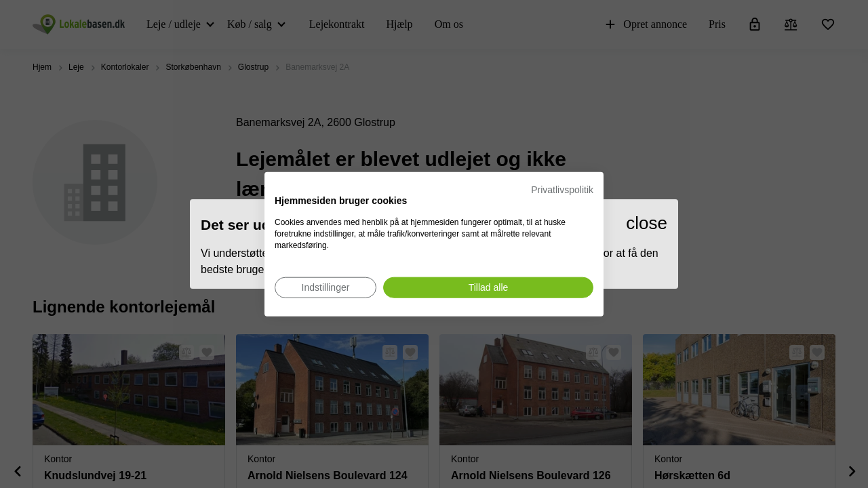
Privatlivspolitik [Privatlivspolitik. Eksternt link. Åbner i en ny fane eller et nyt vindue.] (562, 190)
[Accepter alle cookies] (488, 287)
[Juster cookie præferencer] (325, 287)
